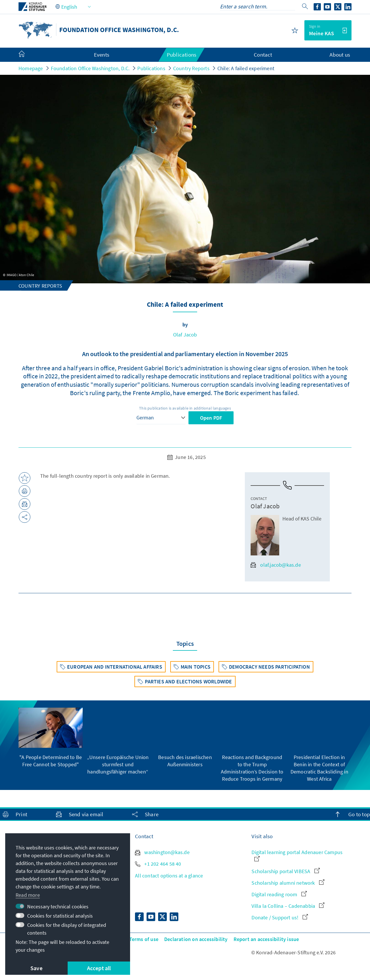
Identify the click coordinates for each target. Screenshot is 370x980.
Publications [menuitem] (182, 55)
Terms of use (144, 939)
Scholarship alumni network (288, 883)
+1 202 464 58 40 (158, 864)
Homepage (31, 68)
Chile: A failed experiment (246, 68)
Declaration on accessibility (196, 939)
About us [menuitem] (340, 55)
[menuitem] (27, 55)
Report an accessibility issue (266, 939)
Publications (151, 68)
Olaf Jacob (185, 335)
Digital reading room (279, 894)
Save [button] (36, 968)
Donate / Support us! (280, 917)
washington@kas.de (162, 852)
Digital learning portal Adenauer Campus (297, 855)
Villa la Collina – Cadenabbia (288, 906)
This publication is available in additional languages (185, 408)
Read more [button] (28, 895)
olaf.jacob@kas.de (276, 565)
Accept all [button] (99, 968)
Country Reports (191, 68)
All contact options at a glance (169, 876)
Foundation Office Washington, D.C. (90, 68)
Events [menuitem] (102, 55)
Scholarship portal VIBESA (285, 871)
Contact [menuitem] (263, 55)
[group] (51, 738)
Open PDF (211, 418)
